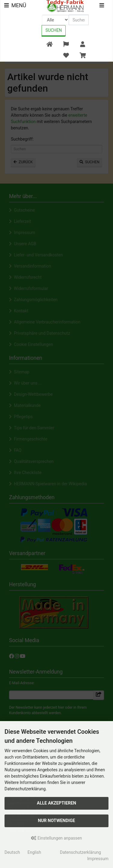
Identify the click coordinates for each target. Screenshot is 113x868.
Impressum (98, 859)
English (34, 852)
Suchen (54, 30)
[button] (66, 45)
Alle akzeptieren (56, 803)
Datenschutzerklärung (80, 852)
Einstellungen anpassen (56, 838)
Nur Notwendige (56, 821)
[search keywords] (79, 20)
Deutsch (12, 852)
